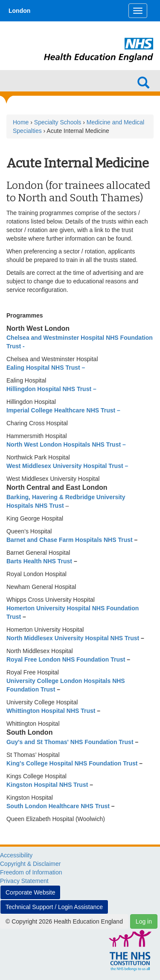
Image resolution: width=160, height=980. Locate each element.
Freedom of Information (31, 872)
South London (27, 806)
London (19, 11)
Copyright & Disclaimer (30, 864)
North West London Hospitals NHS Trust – (66, 444)
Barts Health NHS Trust (40, 561)
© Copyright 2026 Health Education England (64, 921)
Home (21, 122)
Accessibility (16, 855)
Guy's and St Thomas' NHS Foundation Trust (71, 742)
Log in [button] (144, 921)
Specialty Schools (58, 122)
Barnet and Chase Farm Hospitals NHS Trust (70, 540)
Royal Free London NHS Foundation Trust (66, 659)
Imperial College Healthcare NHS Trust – (63, 410)
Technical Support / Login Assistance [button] (54, 907)
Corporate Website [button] (30, 892)
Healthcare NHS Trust (79, 806)
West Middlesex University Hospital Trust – (67, 466)
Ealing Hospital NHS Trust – (46, 368)
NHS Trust (125, 638)
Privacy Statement (24, 881)
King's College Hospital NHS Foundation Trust (73, 763)
